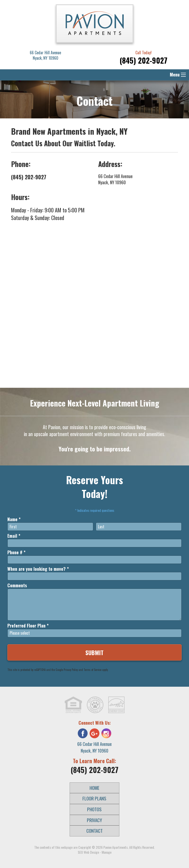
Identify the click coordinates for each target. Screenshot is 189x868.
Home (94, 788)
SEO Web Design (88, 852)
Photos (94, 809)
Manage (107, 852)
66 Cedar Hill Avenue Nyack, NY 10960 (115, 179)
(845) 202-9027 (143, 60)
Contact (94, 831)
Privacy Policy (71, 670)
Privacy (94, 820)
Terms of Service (93, 670)
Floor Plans (94, 798)
